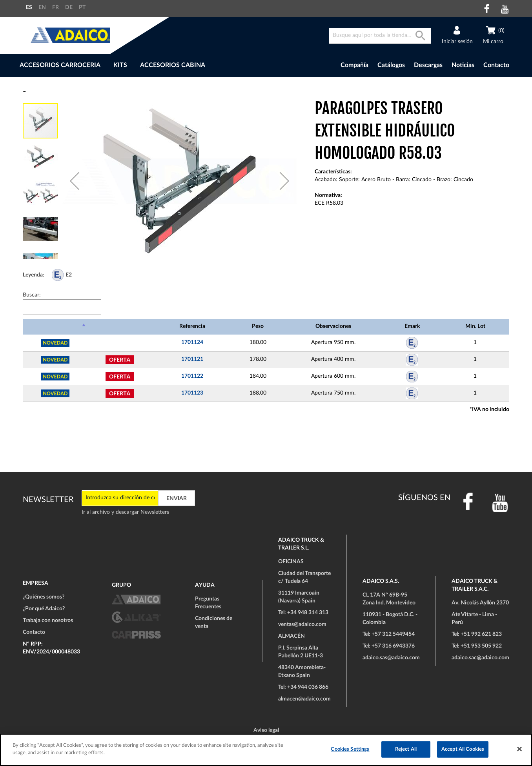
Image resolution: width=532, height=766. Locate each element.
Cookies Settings (350, 749)
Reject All (406, 749)
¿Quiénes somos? (44, 597)
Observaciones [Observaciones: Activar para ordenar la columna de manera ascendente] (333, 326)
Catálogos (391, 65)
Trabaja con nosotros (48, 620)
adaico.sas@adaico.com (391, 658)
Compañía (354, 65)
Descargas (428, 65)
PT (82, 7)
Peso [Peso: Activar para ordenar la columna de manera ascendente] (258, 326)
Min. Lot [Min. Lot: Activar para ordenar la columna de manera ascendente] (475, 326)
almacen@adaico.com (304, 699)
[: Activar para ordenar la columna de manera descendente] (55, 327)
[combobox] (380, 36)
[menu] (156, 65)
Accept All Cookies (463, 749)
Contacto (496, 65)
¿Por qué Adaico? (44, 609)
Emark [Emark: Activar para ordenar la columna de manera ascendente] (412, 326)
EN (42, 7)
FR (56, 7)
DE (69, 7)
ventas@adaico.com (302, 624)
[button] (75, 181)
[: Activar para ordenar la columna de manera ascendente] (120, 327)
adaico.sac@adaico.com (480, 658)
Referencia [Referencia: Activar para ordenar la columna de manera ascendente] (192, 326)
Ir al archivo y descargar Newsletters (125, 512)
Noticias (463, 65)
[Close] (519, 749)
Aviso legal (266, 730)
